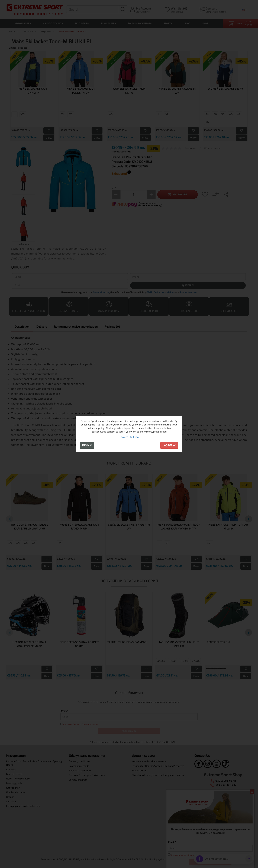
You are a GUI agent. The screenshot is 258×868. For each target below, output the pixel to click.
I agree (169, 445)
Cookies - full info (129, 437)
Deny (87, 445)
